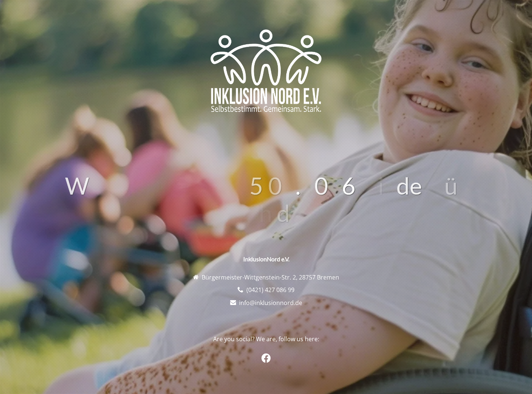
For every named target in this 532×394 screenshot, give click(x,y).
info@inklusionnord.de (271, 303)
